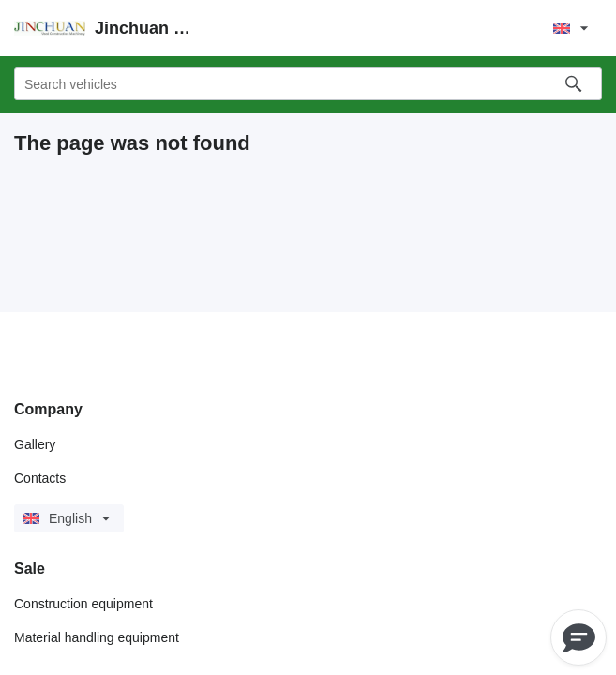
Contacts (40, 478)
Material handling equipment (97, 637)
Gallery (35, 444)
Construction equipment (83, 604)
